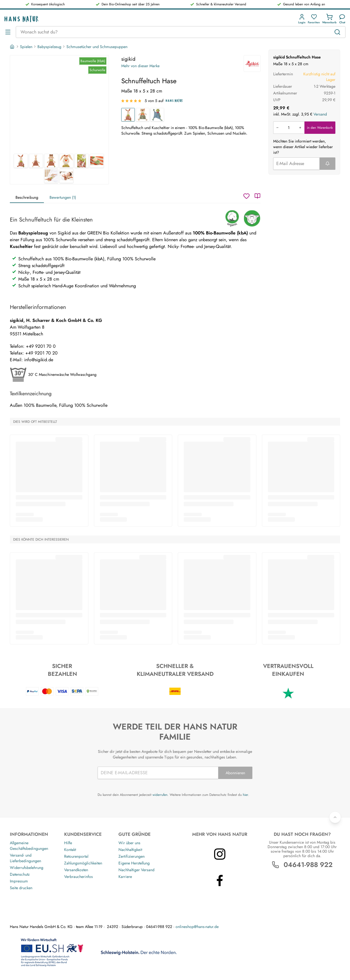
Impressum (19, 881)
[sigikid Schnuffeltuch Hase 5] (82, 161)
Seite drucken (21, 888)
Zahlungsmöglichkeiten (83, 863)
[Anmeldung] (302, 19)
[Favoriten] (314, 19)
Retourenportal (76, 856)
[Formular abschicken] (327, 164)
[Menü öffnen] (8, 32)
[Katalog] (257, 196)
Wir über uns (129, 843)
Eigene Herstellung (134, 863)
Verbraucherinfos (78, 877)
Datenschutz (20, 874)
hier (245, 795)
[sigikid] (252, 64)
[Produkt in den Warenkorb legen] (289, 128)
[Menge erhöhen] (300, 128)
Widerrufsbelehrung (27, 868)
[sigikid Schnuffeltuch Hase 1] (59, 105)
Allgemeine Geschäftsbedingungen (29, 846)
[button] (302, 19)
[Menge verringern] (277, 128)
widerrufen (160, 795)
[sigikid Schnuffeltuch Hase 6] (97, 161)
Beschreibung (27, 197)
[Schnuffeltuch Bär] (143, 115)
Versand (320, 114)
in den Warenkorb (320, 128)
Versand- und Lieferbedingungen (25, 858)
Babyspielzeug (49, 47)
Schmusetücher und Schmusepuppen (97, 47)
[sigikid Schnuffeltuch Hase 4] (66, 161)
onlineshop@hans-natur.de (197, 927)
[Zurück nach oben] (335, 817)
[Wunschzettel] (246, 196)
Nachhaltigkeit (130, 850)
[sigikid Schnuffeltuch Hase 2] (36, 161)
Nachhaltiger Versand (136, 870)
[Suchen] (337, 32)
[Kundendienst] (342, 19)
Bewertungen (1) (63, 197)
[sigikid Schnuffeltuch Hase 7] (51, 176)
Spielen (26, 47)
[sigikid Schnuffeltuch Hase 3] (51, 161)
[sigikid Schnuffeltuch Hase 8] (66, 176)
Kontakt (70, 850)
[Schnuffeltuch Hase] (128, 115)
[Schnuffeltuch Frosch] (157, 115)
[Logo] (21, 19)
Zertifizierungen (132, 856)
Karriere (125, 877)
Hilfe (68, 843)
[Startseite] (13, 47)
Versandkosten (76, 870)
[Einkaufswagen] (329, 19)
